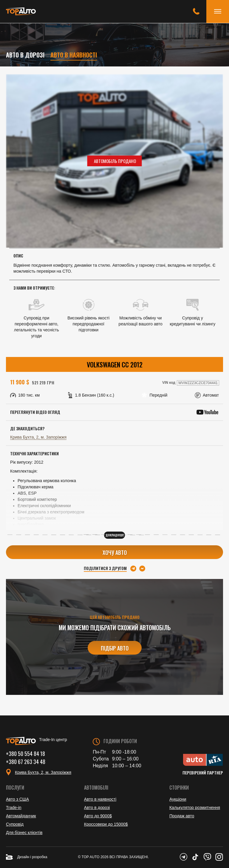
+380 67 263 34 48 (26, 761)
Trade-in (14, 808)
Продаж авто (182, 816)
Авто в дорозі (25, 55)
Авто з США (17, 799)
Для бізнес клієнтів (24, 833)
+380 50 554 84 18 (25, 753)
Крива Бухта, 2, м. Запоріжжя (38, 437)
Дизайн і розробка (27, 857)
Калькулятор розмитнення (195, 808)
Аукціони (178, 799)
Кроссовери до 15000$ (106, 824)
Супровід (15, 824)
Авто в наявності (74, 55)
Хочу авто (115, 552)
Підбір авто (115, 648)
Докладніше (115, 535)
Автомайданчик (21, 816)
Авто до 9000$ (98, 816)
